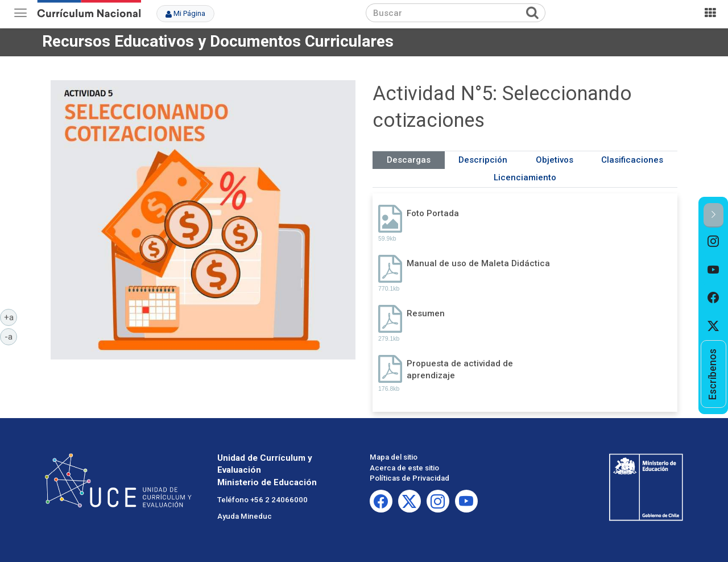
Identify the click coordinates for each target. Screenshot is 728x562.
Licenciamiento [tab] (525, 177)
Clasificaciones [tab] (632, 160)
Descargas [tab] (409, 160)
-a (11, 336)
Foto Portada (433, 213)
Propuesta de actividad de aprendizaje (460, 369)
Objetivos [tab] (555, 160)
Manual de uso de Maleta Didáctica (478, 263)
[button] (713, 215)
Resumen (426, 313)
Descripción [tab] (483, 160)
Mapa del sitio (394, 457)
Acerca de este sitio (404, 468)
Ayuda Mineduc (245, 516)
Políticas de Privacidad (409, 478)
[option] (713, 242)
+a (11, 317)
